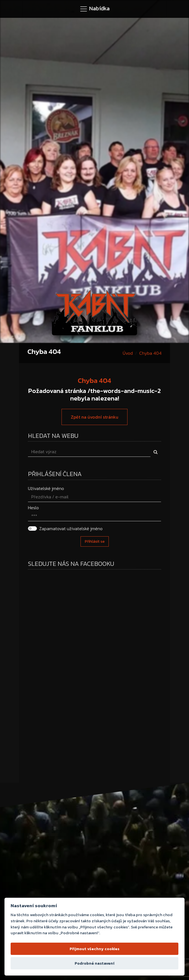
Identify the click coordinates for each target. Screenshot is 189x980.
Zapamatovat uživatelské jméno (71, 528)
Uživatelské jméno (46, 488)
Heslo (33, 508)
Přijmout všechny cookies (94, 949)
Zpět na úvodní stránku (94, 417)
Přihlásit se (95, 541)
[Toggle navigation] (94, 9)
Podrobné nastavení (94, 963)
